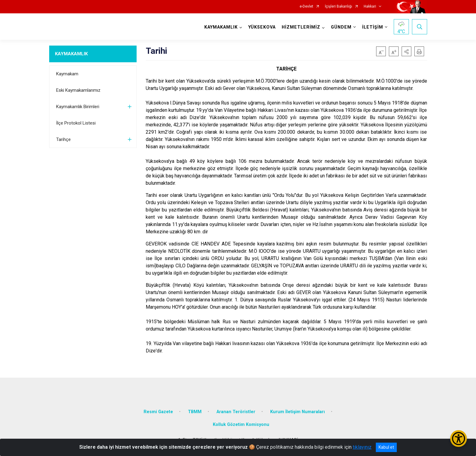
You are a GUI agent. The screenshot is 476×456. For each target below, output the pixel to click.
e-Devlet (306, 7)
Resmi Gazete (158, 412)
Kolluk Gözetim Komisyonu (241, 425)
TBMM (195, 412)
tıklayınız (362, 447)
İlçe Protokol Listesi (76, 123)
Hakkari (370, 7)
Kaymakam (67, 74)
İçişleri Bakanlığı (338, 7)
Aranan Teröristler (236, 412)
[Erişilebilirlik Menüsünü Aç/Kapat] (459, 439)
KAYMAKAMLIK (71, 54)
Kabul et (386, 447)
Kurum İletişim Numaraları (297, 412)
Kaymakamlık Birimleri (78, 107)
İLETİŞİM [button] (373, 27)
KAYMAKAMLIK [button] (221, 27)
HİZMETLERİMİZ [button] (301, 27)
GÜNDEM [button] (341, 27)
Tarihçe (63, 139)
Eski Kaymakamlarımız (78, 90)
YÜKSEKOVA (262, 27)
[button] (406, 51)
